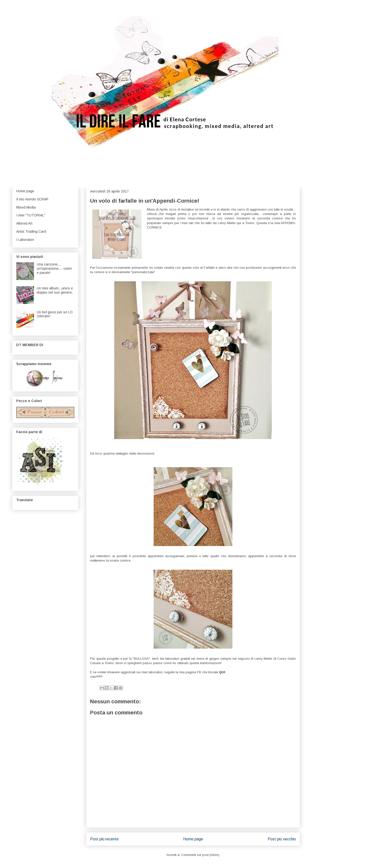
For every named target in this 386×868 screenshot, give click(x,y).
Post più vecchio (282, 839)
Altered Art (24, 223)
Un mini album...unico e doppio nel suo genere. (55, 290)
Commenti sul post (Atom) (200, 855)
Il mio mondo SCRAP (32, 199)
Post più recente (104, 839)
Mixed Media (26, 207)
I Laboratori (25, 240)
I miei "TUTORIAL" (31, 215)
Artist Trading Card (31, 231)
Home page (193, 839)
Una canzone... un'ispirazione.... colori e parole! (54, 268)
